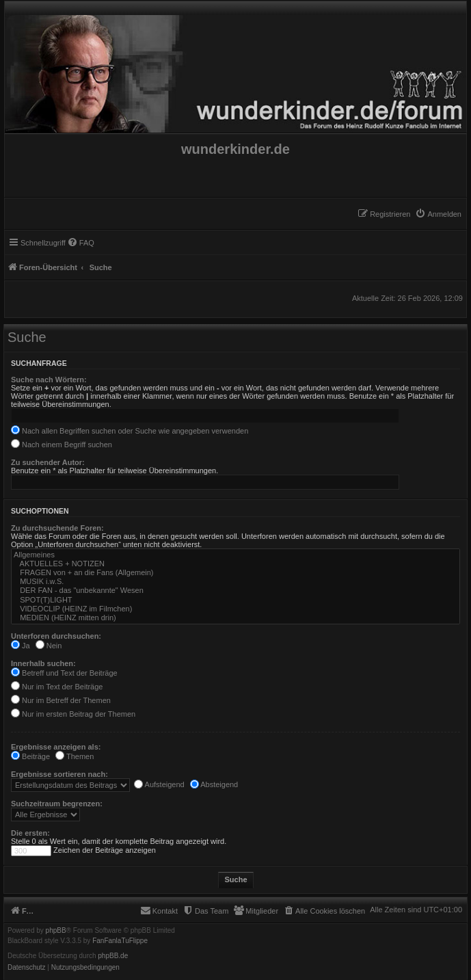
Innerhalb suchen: (43, 663)
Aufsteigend (159, 784)
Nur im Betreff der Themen (61, 700)
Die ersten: (30, 833)
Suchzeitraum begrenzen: (57, 804)
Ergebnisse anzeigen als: (56, 747)
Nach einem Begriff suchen (62, 445)
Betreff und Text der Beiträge (64, 673)
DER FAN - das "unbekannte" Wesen (235, 591)
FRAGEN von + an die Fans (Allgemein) (235, 573)
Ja (21, 646)
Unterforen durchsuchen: (56, 636)
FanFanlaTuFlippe (120, 941)
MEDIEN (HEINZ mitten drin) (235, 618)
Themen (75, 756)
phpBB (56, 931)
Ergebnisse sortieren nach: (59, 774)
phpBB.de (113, 956)
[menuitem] (438, 214)
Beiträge (30, 756)
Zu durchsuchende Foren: (57, 528)
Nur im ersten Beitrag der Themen (73, 714)
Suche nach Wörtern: (49, 380)
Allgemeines (235, 555)
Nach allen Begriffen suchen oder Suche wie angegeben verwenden (130, 431)
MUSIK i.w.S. (235, 582)
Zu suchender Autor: (48, 462)
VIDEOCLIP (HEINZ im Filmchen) (235, 609)
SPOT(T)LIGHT (235, 600)
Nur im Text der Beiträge (57, 687)
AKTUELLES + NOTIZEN (235, 564)
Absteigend (214, 784)
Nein (49, 646)
